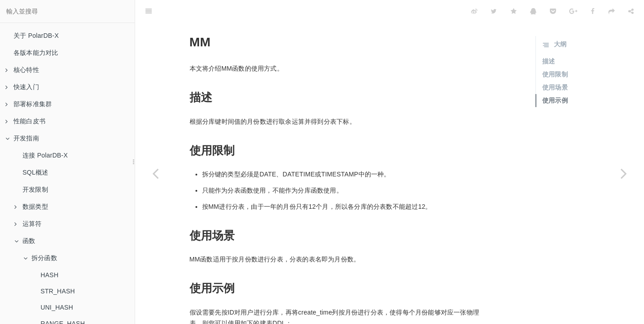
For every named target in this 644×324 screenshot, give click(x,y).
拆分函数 (40, 258)
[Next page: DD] (624, 173)
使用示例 (555, 78)
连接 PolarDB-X (45, 155)
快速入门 (22, 87)
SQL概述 (35, 172)
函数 (25, 241)
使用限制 (555, 52)
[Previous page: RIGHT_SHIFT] (155, 173)
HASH (50, 275)
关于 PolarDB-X (36, 36)
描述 (549, 39)
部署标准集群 (29, 104)
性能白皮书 (25, 121)
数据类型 (31, 207)
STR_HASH (58, 291)
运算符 (28, 224)
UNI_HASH (57, 307)
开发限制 (35, 189)
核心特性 (22, 70)
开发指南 (22, 138)
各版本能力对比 (36, 53)
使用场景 (555, 65)
